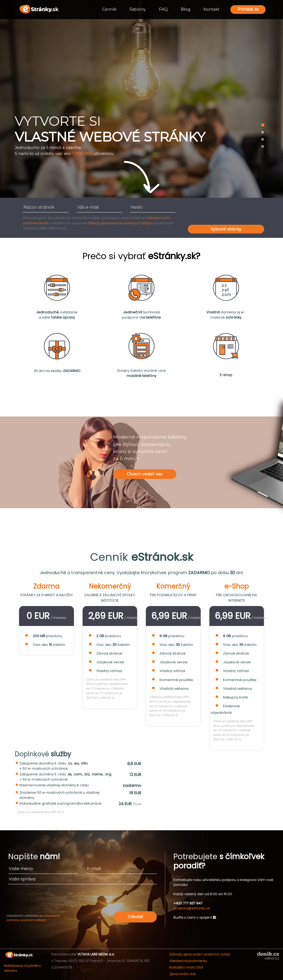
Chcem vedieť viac (145, 474)
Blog (186, 9)
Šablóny (138, 9)
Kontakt (211, 9)
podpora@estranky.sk (192, 908)
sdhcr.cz (272, 958)
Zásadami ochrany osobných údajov (33, 918)
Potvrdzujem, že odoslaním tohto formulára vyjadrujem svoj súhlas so (84, 218)
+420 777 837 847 (188, 903)
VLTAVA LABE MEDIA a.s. (96, 954)
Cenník (109, 9)
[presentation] (229, 213)
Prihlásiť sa (248, 9)
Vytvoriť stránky (226, 229)
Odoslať (135, 917)
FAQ (163, 9)
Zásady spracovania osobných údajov (120, 223)
